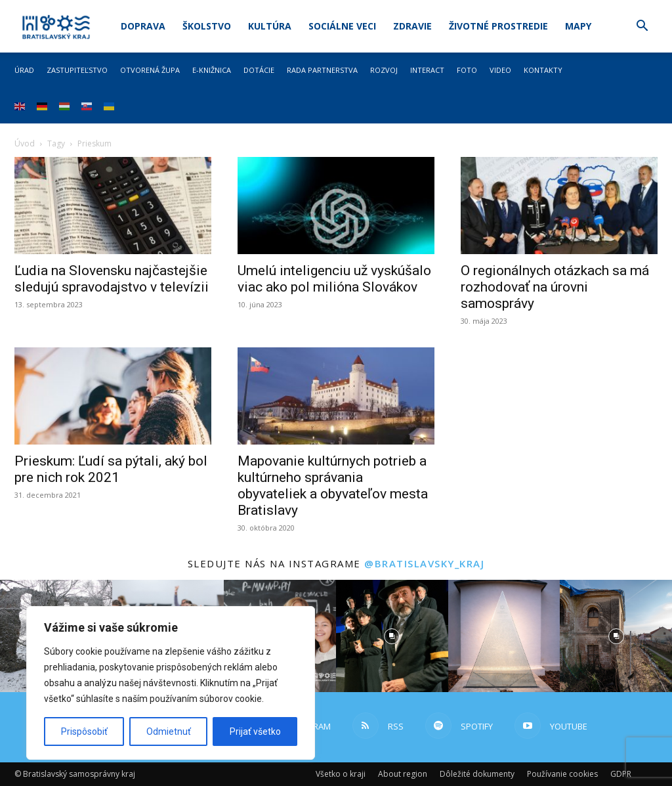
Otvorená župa (150, 70)
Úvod (25, 143)
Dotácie (259, 70)
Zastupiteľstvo (77, 70)
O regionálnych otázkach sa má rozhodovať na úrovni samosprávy (555, 287)
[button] (642, 27)
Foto (467, 70)
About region (403, 774)
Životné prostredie (498, 26)
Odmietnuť (169, 731)
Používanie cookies (562, 774)
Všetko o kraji (341, 774)
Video (500, 70)
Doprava (143, 26)
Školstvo (207, 26)
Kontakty (543, 70)
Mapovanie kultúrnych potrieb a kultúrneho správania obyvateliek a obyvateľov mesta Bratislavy (333, 486)
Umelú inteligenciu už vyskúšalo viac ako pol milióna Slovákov (334, 279)
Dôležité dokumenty (477, 774)
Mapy (578, 26)
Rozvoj (384, 70)
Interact (427, 70)
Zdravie (412, 26)
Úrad (24, 70)
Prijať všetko (255, 731)
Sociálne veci (342, 26)
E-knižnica (212, 70)
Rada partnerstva (322, 70)
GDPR (621, 774)
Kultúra (270, 26)
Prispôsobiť (84, 731)
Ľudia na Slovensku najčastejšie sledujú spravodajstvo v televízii (112, 279)
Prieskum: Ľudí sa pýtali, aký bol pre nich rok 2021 (111, 469)
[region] (171, 683)
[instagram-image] (392, 636)
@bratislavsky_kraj (424, 563)
